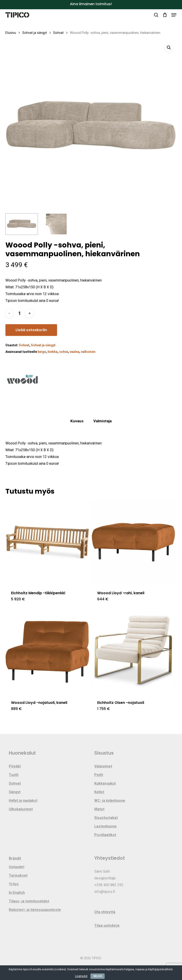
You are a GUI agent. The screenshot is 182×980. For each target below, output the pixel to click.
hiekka (53, 352)
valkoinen (88, 352)
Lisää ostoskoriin (31, 330)
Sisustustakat (106, 818)
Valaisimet (103, 766)
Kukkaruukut (105, 783)
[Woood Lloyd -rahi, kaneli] (133, 542)
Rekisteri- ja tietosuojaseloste (35, 910)
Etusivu (11, 33)
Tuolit (14, 775)
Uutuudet (17, 867)
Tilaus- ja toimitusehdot (29, 901)
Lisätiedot (81, 976)
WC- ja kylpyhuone (110, 801)
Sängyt (15, 792)
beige (42, 352)
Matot (99, 809)
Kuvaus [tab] (77, 421)
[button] (174, 15)
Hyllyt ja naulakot (23, 801)
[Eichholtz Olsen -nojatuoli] (133, 652)
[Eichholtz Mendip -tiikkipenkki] (47, 542)
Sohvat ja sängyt (35, 33)
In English (17, 893)
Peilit (99, 775)
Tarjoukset (18, 875)
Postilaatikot (105, 835)
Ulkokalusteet (21, 809)
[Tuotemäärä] (19, 313)
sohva (64, 352)
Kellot (99, 792)
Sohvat (58, 33)
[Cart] (165, 15)
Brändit (15, 858)
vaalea (75, 352)
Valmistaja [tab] (103, 421)
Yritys (14, 884)
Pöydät (15, 766)
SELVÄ (98, 976)
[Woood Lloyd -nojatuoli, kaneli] (47, 652)
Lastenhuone (105, 826)
